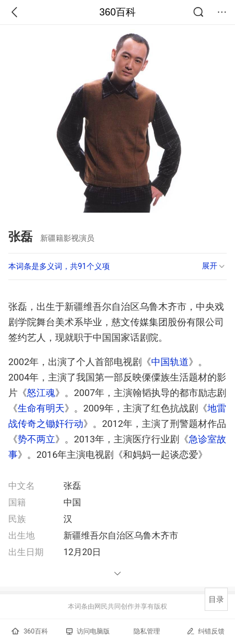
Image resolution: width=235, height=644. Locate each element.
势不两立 (36, 439)
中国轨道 (170, 362)
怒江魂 (41, 393)
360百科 (117, 12)
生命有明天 (41, 408)
